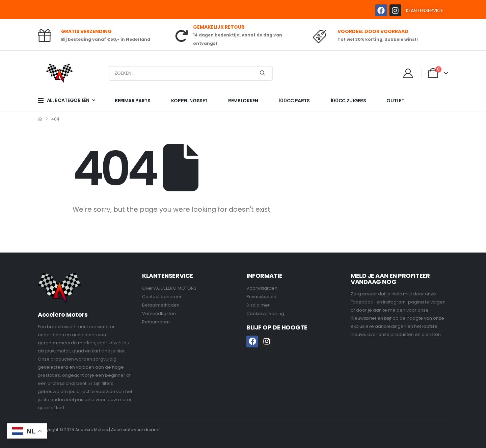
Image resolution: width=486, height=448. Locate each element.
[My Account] (408, 73)
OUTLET (395, 101)
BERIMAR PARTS (132, 101)
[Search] (263, 73)
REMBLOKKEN (243, 101)
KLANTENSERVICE (425, 10)
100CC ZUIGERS (348, 101)
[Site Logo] (59, 73)
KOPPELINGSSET (189, 101)
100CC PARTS (294, 101)
